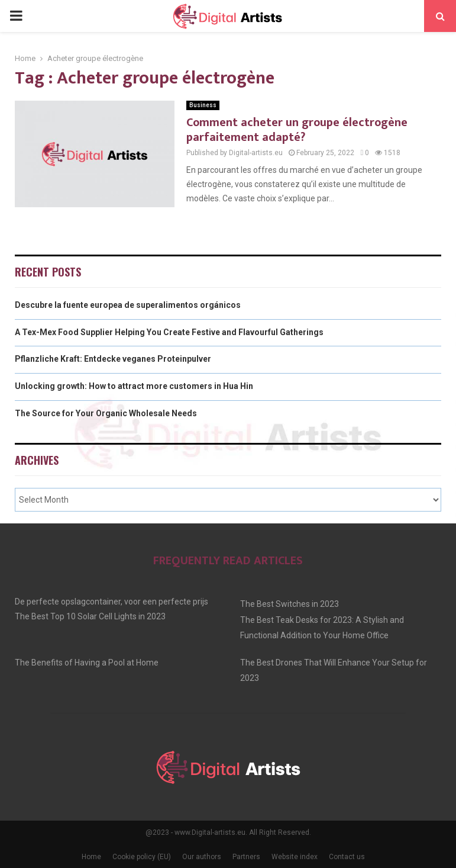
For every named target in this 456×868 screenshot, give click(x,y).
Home (91, 857)
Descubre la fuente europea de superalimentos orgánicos (128, 305)
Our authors (202, 857)
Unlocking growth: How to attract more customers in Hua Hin (134, 386)
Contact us (347, 857)
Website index (295, 857)
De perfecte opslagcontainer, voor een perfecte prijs (111, 602)
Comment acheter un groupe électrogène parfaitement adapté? (297, 130)
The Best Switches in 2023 (290, 604)
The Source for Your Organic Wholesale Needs (106, 413)
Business (203, 105)
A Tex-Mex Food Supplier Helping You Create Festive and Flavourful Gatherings (169, 332)
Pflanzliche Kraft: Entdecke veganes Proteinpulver (113, 359)
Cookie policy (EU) (142, 857)
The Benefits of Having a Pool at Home (87, 663)
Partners (246, 857)
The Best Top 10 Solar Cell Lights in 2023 (90, 616)
